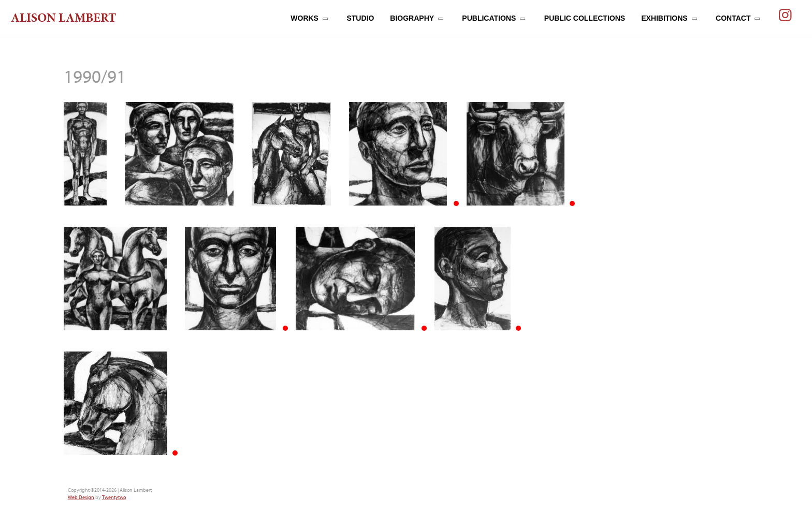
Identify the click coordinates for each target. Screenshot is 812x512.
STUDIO (360, 18)
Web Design (81, 497)
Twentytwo (114, 497)
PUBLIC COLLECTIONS (585, 18)
